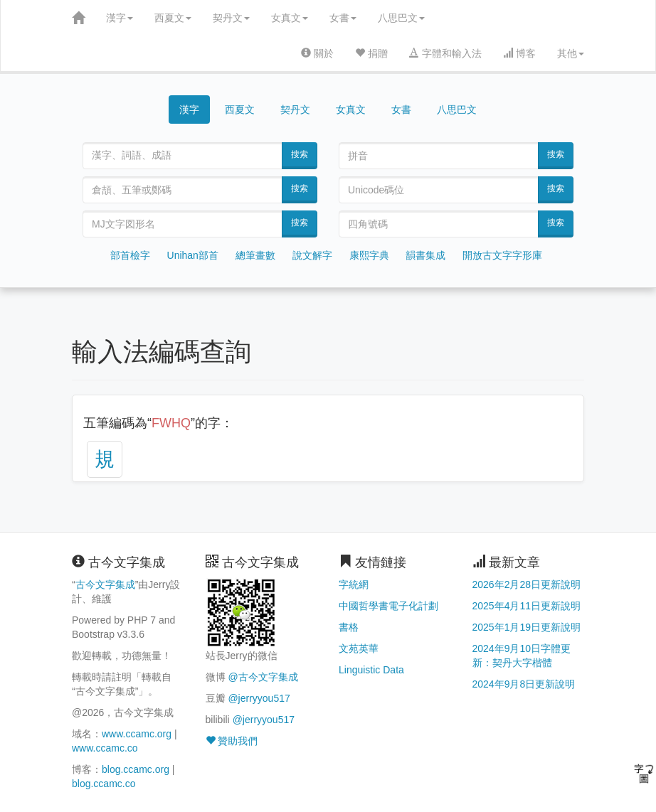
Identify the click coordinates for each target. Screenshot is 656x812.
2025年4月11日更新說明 (527, 606)
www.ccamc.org (137, 734)
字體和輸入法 (445, 53)
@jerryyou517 (259, 698)
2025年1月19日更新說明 (527, 627)
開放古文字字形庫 (502, 255)
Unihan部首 (193, 255)
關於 (317, 53)
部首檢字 (130, 255)
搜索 (300, 154)
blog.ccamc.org (136, 769)
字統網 (354, 584)
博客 (519, 53)
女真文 (290, 18)
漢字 (120, 18)
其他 (571, 53)
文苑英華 (359, 648)
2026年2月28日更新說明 (527, 584)
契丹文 (231, 18)
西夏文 (173, 18)
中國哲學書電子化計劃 (388, 606)
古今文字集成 (105, 584)
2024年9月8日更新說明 (524, 684)
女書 (343, 18)
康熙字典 (369, 255)
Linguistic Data (371, 670)
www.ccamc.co (105, 748)
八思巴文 (401, 18)
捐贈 (371, 53)
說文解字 (312, 255)
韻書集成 (425, 255)
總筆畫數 (255, 255)
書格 (349, 627)
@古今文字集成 (263, 677)
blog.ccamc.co (104, 784)
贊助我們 (232, 741)
